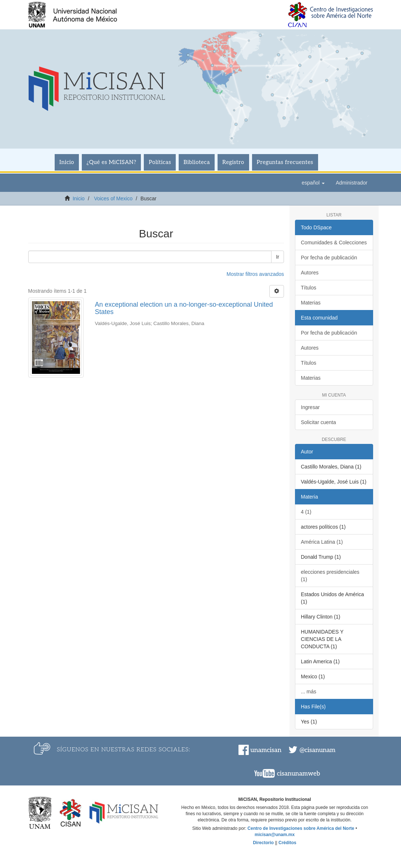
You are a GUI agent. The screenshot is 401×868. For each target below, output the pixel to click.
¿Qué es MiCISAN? (111, 162)
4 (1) (306, 512)
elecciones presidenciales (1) (330, 576)
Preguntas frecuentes (285, 162)
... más (309, 692)
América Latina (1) (322, 542)
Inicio (67, 162)
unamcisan (266, 750)
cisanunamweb (299, 774)
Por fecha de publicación (329, 258)
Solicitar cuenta (318, 422)
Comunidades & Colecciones (334, 242)
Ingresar (310, 407)
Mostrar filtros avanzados (255, 274)
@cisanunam (317, 750)
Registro (233, 162)
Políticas (160, 162)
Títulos (309, 288)
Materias (311, 303)
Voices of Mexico (113, 198)
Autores (310, 273)
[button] (313, 183)
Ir (278, 257)
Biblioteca (197, 162)
